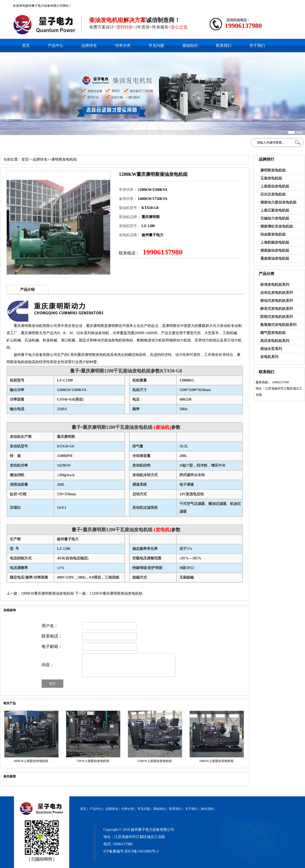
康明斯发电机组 (273, 170)
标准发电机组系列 (275, 285)
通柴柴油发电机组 (275, 259)
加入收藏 (271, 4)
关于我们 (257, 46)
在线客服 (257, 4)
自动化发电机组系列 (277, 293)
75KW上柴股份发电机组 (93, 761)
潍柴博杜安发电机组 (277, 226)
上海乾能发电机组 (275, 242)
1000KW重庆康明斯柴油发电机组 (47, 593)
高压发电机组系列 (275, 341)
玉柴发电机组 (271, 178)
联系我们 (224, 46)
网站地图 (285, 4)
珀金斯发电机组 (273, 234)
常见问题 (156, 46)
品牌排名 (89, 46)
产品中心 (56, 46)
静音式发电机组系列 (277, 309)
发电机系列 (269, 357)
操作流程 (207, 809)
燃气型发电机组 (273, 333)
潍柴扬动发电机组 (275, 250)
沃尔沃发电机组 (273, 194)
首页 (26, 46)
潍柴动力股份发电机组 (278, 202)
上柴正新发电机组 (275, 210)
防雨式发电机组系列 (277, 317)
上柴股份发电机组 (275, 186)
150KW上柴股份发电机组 (155, 761)
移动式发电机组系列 (277, 301)
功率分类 (123, 46)
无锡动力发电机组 (275, 218)
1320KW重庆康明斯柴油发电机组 (116, 593)
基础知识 (190, 46)
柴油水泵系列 (271, 349)
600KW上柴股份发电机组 (31, 761)
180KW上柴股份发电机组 (217, 761)
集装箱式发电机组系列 (278, 325)
